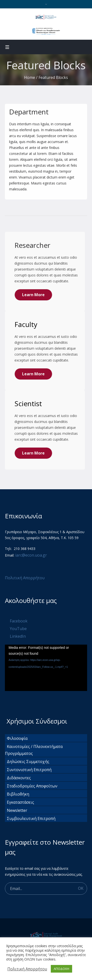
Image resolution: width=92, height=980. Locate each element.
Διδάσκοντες (19, 778)
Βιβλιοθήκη (18, 794)
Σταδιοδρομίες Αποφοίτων (32, 786)
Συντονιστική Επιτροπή (29, 770)
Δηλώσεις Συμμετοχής (28, 762)
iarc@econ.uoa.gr (31, 555)
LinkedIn (18, 636)
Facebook (19, 621)
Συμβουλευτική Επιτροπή (31, 818)
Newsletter (17, 810)
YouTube (18, 629)
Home (30, 77)
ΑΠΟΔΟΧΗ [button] (61, 969)
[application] (46, 668)
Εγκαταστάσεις (20, 802)
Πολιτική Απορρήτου (25, 578)
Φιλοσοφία (17, 738)
